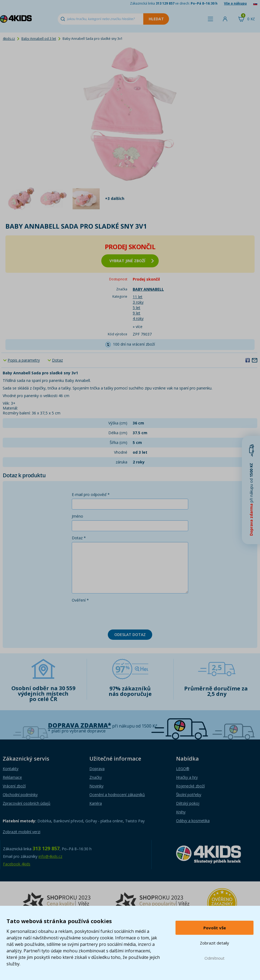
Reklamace (12, 777)
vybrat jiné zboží (132, 261)
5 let (136, 308)
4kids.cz (9, 39)
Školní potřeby (189, 795)
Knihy (181, 812)
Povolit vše (215, 928)
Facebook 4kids (17, 864)
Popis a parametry (24, 360)
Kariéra (96, 803)
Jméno (77, 516)
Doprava (97, 769)
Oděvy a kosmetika (193, 821)
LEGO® (183, 769)
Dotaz (57, 360)
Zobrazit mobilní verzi (22, 832)
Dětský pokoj (188, 803)
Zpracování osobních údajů (27, 803)
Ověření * (80, 600)
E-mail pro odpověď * (91, 494)
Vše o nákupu (235, 3)
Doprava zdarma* (79, 725)
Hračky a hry (187, 777)
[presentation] (113, 615)
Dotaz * (79, 538)
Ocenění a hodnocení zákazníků (117, 795)
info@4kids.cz (50, 856)
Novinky (96, 786)
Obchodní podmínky (20, 795)
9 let (136, 313)
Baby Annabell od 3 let (39, 39)
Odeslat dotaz (130, 635)
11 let (138, 297)
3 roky (138, 302)
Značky (96, 777)
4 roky (138, 318)
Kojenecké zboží (190, 786)
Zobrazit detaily (214, 943)
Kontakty (11, 769)
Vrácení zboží (14, 786)
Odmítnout (214, 958)
